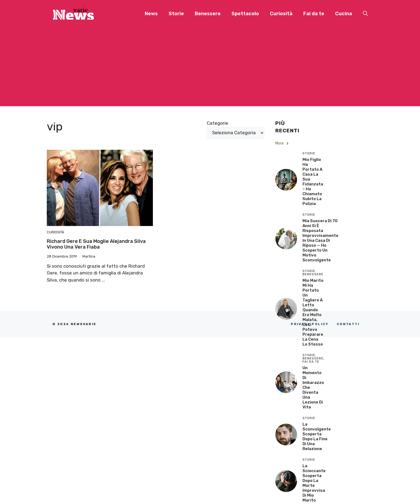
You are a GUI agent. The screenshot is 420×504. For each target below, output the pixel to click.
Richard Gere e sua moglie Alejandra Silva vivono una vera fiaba (96, 244)
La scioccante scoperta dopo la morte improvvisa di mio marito (314, 483)
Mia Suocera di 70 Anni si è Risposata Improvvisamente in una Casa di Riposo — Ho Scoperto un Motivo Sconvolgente (320, 240)
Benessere (208, 14)
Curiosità (281, 14)
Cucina (344, 14)
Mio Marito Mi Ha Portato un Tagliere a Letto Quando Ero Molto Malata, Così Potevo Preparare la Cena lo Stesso (313, 312)
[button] (365, 14)
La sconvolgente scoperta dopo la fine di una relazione (317, 436)
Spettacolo (245, 14)
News (151, 14)
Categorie (217, 123)
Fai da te (314, 14)
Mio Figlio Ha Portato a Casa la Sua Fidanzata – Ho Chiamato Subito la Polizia (313, 182)
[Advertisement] (210, 68)
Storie (176, 14)
